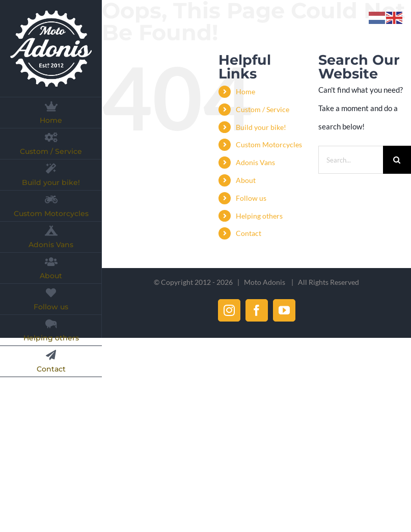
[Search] (397, 160)
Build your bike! (261, 127)
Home (245, 91)
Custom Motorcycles (269, 144)
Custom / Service (263, 109)
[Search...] (351, 160)
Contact (249, 233)
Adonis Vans (255, 162)
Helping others (259, 216)
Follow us (251, 198)
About (246, 180)
